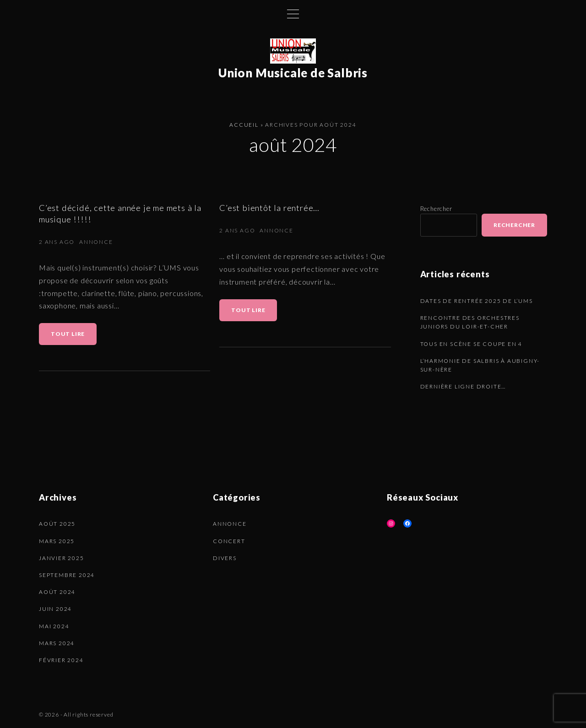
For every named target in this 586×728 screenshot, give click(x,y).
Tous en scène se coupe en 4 (472, 344)
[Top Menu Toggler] (293, 14)
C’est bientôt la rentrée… (269, 208)
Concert (229, 541)
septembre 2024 (67, 575)
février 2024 (61, 660)
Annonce (96, 242)
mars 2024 (57, 643)
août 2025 (57, 524)
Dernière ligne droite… (463, 386)
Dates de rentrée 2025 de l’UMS (477, 301)
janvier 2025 (62, 558)
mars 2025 (57, 541)
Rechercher (436, 209)
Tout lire (71, 337)
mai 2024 (54, 626)
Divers (225, 558)
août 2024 (57, 592)
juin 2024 (55, 609)
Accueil (244, 125)
